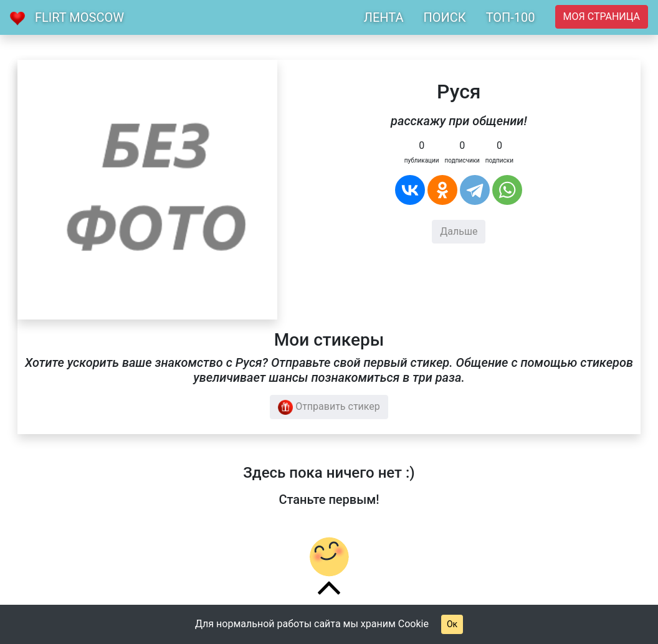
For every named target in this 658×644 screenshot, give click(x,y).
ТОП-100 (511, 17)
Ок (452, 624)
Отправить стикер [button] (329, 407)
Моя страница (602, 17)
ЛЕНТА (384, 17)
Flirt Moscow (79, 17)
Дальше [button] (459, 231)
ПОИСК (444, 17)
